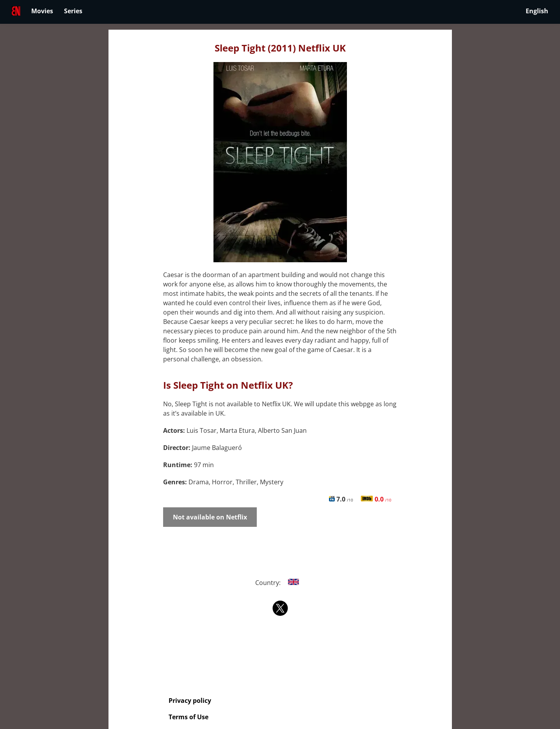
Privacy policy (190, 701)
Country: (280, 583)
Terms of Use (188, 717)
